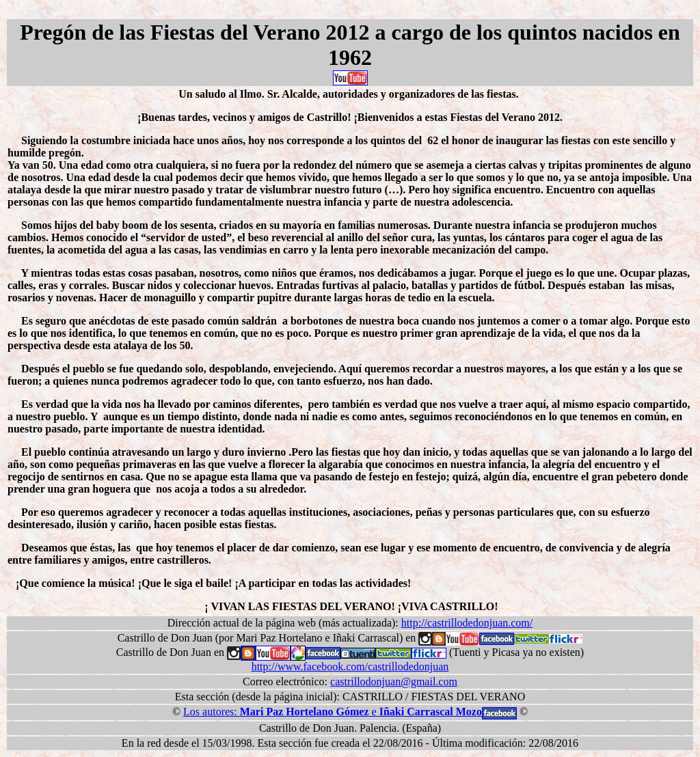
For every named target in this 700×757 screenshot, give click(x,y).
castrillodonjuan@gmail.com (394, 682)
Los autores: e (333, 712)
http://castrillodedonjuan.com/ (467, 623)
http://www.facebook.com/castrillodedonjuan (350, 666)
